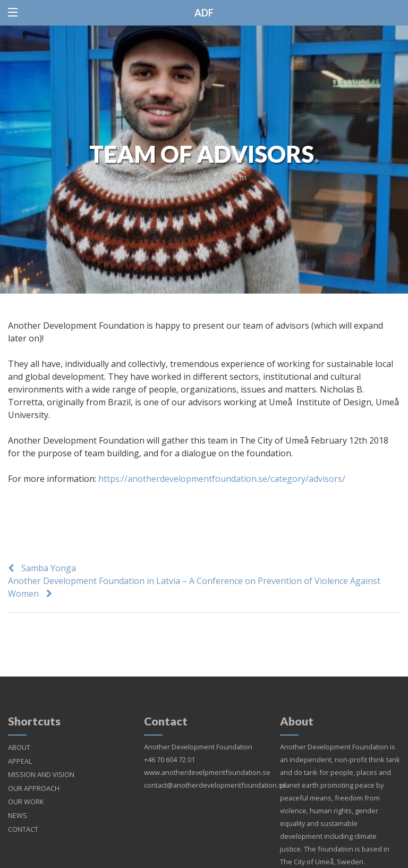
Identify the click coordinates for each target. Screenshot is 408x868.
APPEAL (20, 748)
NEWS (18, 803)
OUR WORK (26, 789)
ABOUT (19, 735)
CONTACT (23, 816)
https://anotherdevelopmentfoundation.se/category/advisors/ (222, 479)
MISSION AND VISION (41, 762)
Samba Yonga (49, 568)
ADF (204, 13)
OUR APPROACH (34, 775)
